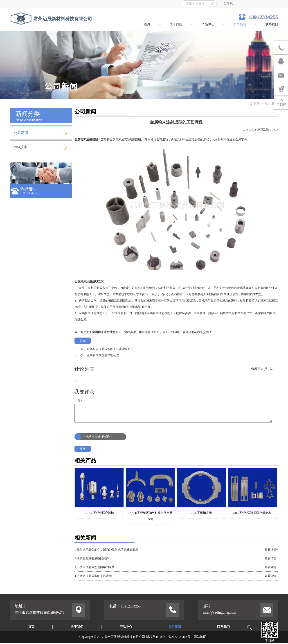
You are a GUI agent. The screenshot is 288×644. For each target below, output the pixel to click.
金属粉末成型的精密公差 (103, 355)
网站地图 (200, 637)
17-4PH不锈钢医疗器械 (99, 513)
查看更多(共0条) (262, 369)
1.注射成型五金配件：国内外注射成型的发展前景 (106, 549)
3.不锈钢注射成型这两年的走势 (95, 567)
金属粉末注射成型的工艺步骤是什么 (110, 349)
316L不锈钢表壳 (201, 513)
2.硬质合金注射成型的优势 (92, 558)
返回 (83, 341)
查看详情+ (271, 549)
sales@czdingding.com (219, 612)
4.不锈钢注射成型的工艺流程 (93, 576)
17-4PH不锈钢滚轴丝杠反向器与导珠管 (150, 516)
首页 (257, 104)
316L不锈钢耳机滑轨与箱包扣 (252, 513)
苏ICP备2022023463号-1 (177, 637)
